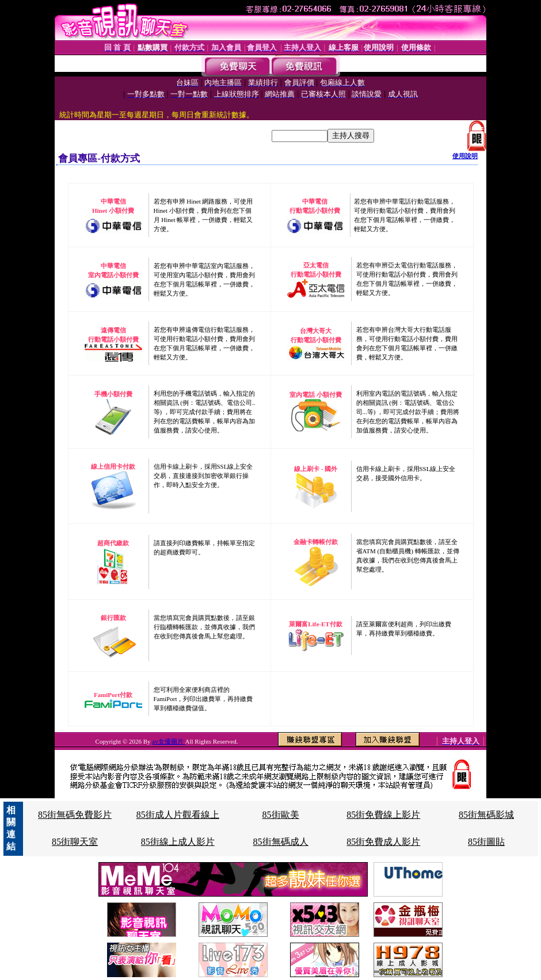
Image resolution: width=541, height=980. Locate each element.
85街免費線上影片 (383, 815)
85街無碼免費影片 (75, 815)
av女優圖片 (168, 741)
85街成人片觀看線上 (178, 815)
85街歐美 (281, 815)
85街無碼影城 (486, 815)
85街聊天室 (75, 842)
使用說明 (465, 156)
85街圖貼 (486, 842)
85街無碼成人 (281, 842)
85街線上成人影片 (178, 842)
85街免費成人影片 (383, 842)
